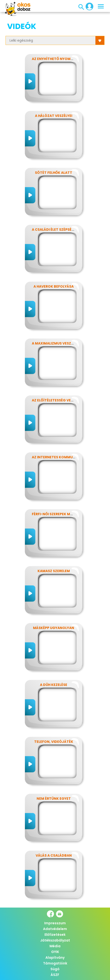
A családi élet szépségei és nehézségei (68, 230)
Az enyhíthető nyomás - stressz (63, 59)
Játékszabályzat (55, 940)
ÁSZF (55, 975)
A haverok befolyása (54, 286)
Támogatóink (55, 963)
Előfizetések (55, 935)
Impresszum (55, 923)
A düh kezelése (54, 685)
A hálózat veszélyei (54, 116)
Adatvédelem (55, 929)
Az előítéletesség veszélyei (58, 400)
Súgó (55, 969)
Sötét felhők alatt (54, 173)
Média (55, 946)
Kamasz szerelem (54, 571)
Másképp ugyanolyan (54, 628)
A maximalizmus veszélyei (56, 343)
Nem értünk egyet (54, 799)
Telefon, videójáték (54, 742)
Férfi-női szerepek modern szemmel (65, 514)
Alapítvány (55, 958)
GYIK (55, 952)
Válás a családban (54, 855)
